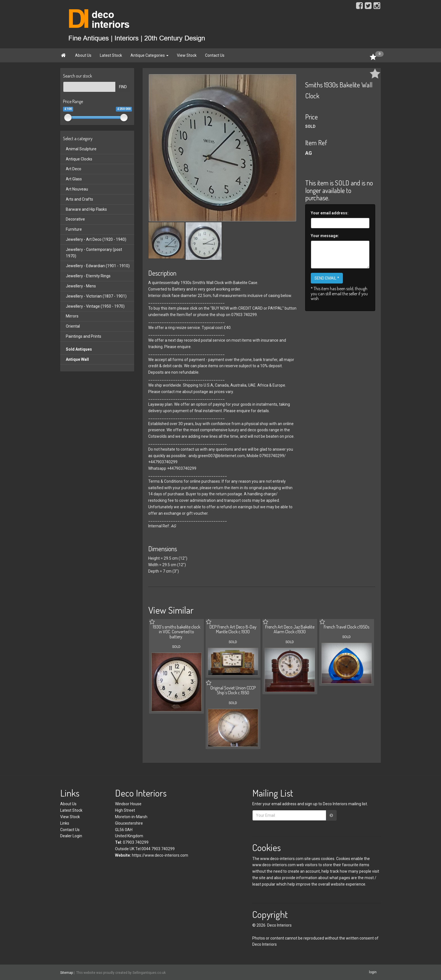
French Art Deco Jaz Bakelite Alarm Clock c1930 (290, 629)
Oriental (73, 326)
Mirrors (72, 316)
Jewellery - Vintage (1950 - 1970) (95, 306)
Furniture (74, 229)
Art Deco (74, 169)
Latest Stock (111, 55)
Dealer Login (71, 836)
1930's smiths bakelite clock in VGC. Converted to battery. (176, 632)
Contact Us (215, 55)
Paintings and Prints (84, 336)
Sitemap (67, 972)
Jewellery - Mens (81, 286)
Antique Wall (77, 359)
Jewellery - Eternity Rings (88, 276)
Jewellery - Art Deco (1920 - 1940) (96, 239)
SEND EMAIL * (327, 278)
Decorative (75, 219)
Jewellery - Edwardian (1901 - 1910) (98, 266)
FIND (123, 87)
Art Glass (74, 179)
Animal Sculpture (81, 149)
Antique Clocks (79, 159)
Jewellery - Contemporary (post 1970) (94, 253)
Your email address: (330, 213)
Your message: (325, 236)
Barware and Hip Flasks (86, 209)
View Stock (187, 55)
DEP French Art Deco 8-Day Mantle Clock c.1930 (233, 629)
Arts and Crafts (79, 199)
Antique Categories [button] (149, 55)
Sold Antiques (79, 349)
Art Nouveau (77, 189)
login (373, 972)
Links (65, 823)
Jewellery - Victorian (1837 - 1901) (96, 296)
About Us (83, 55)
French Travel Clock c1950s (346, 627)
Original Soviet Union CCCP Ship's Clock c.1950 (233, 690)
